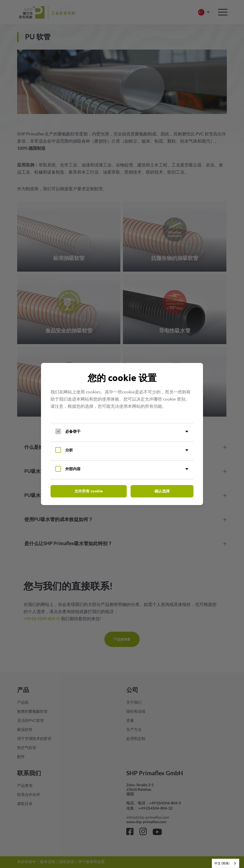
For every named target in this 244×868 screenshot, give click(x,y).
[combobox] (226, 863)
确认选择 (162, 491)
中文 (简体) (222, 863)
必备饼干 (73, 431)
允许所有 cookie (89, 491)
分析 (69, 450)
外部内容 (73, 469)
